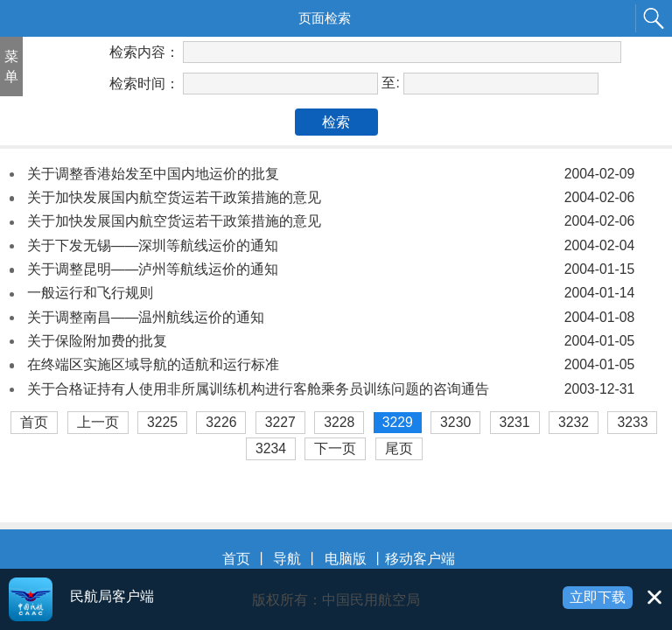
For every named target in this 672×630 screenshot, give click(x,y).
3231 (515, 422)
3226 (221, 422)
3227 (280, 422)
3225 (162, 422)
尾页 (399, 448)
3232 (574, 422)
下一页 (335, 448)
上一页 (98, 422)
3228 (339, 422)
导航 (287, 559)
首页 (34, 422)
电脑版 (346, 559)
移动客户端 (420, 559)
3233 (632, 422)
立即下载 (598, 597)
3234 (271, 448)
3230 (455, 422)
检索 (336, 122)
